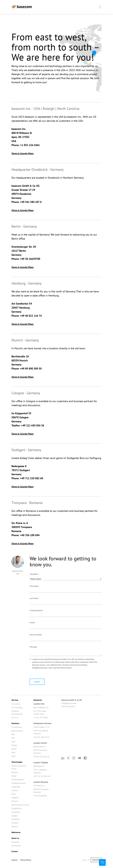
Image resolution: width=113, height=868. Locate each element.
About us (15, 838)
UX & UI (15, 717)
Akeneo (15, 772)
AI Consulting (17, 707)
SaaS (14, 756)
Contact (15, 851)
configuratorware (18, 783)
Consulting (16, 704)
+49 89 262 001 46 (41, 757)
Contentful (16, 787)
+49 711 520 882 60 (42, 776)
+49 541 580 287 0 (41, 737)
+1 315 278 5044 (41, 717)
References (16, 832)
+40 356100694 (40, 796)
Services (15, 700)
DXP (13, 734)
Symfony (15, 823)
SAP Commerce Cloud (20, 805)
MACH (14, 749)
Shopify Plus (17, 808)
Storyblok (15, 819)
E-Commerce (17, 727)
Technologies (17, 762)
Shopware (16, 812)
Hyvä (14, 794)
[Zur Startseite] (22, 7)
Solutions (15, 723)
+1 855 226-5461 (30, 145)
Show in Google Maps (22, 153)
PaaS (13, 752)
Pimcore (15, 801)
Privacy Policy (66, 668)
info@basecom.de (69, 703)
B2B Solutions (17, 731)
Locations (15, 842)
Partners (15, 826)
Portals (14, 745)
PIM (13, 738)
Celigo (14, 776)
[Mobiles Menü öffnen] (100, 7)
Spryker (15, 816)
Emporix (15, 790)
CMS (13, 742)
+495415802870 (68, 707)
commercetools (18, 779)
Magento (15, 798)
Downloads (16, 846)
